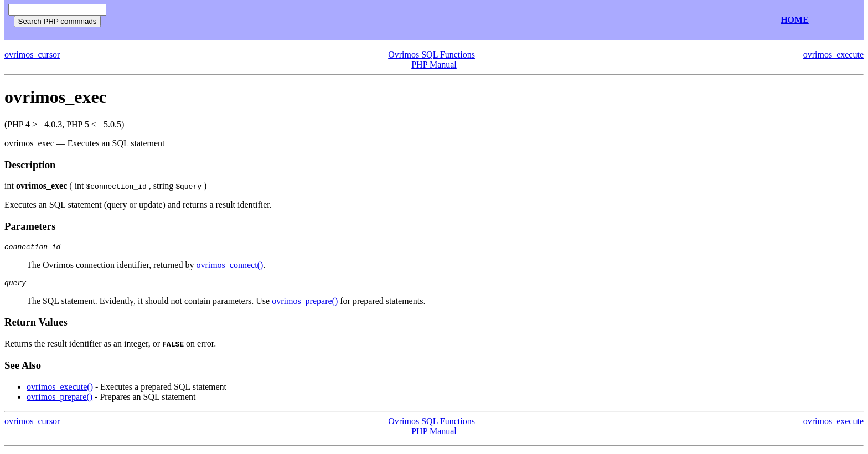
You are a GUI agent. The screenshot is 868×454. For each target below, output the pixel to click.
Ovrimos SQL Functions (432, 55)
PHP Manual (434, 65)
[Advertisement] (242, 20)
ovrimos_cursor (32, 55)
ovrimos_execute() (60, 390)
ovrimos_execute (833, 55)
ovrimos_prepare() (305, 304)
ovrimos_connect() (229, 267)
